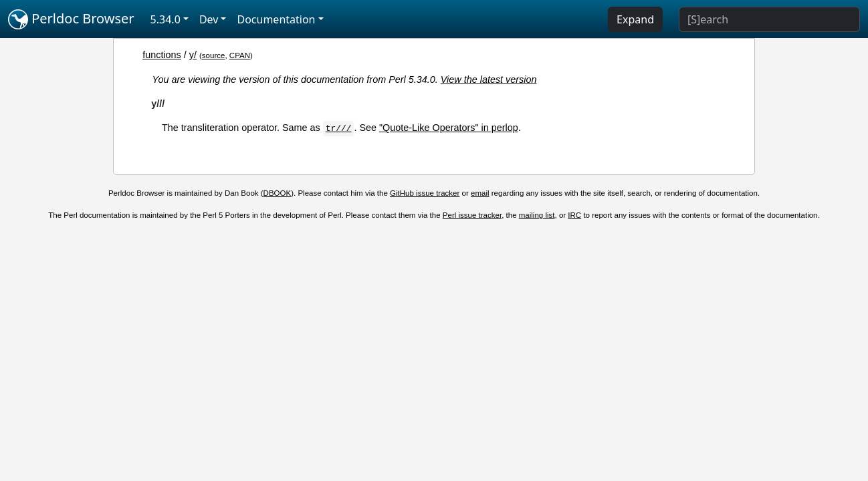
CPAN (240, 55)
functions (162, 55)
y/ (193, 55)
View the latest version (489, 79)
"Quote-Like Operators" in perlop (449, 128)
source (214, 55)
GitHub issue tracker (425, 193)
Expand (635, 19)
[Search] (769, 19)
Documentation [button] (276, 19)
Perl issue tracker (472, 215)
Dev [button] (209, 19)
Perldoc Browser (71, 19)
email (480, 193)
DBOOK (278, 193)
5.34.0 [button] (166, 19)
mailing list (537, 215)
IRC (574, 215)
